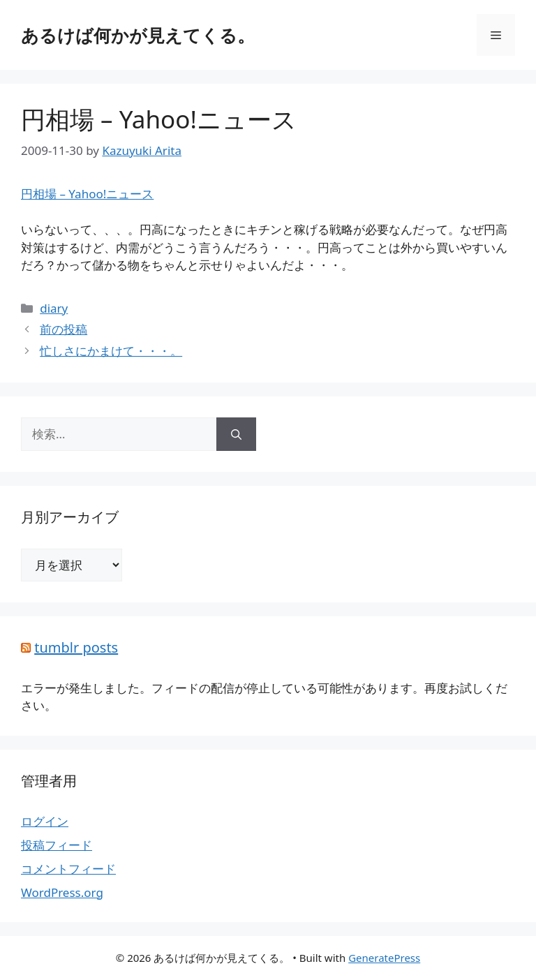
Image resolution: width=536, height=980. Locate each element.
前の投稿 (64, 329)
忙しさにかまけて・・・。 (111, 351)
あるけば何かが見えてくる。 (138, 35)
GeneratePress (384, 958)
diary (54, 308)
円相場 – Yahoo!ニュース (159, 119)
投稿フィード (57, 845)
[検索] (236, 434)
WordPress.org (62, 892)
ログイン (45, 821)
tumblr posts (76, 647)
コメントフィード (68, 869)
